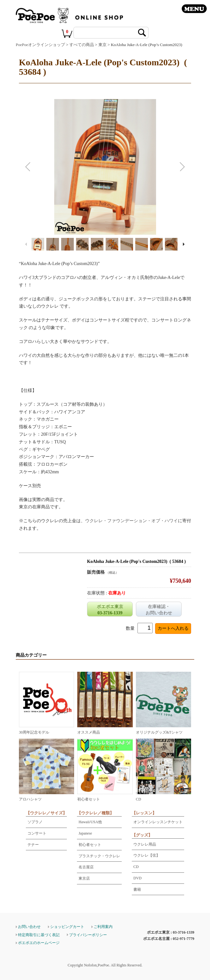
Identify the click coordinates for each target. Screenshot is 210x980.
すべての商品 (82, 45)
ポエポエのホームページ (39, 943)
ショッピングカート (67, 927)
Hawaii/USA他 (90, 822)
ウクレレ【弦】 (147, 855)
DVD (137, 878)
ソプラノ (35, 822)
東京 (102, 45)
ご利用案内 (103, 927)
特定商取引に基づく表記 (39, 935)
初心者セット (90, 845)
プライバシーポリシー (88, 935)
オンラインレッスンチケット (158, 822)
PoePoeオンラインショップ (40, 45)
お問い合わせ (29, 927)
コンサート (37, 833)
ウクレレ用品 (145, 844)
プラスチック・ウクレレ (99, 856)
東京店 (84, 878)
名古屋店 (86, 867)
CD (136, 867)
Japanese (85, 833)
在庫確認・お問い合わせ (159, 610)
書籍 (137, 889)
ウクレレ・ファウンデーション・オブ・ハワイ (131, 521)
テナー (33, 845)
